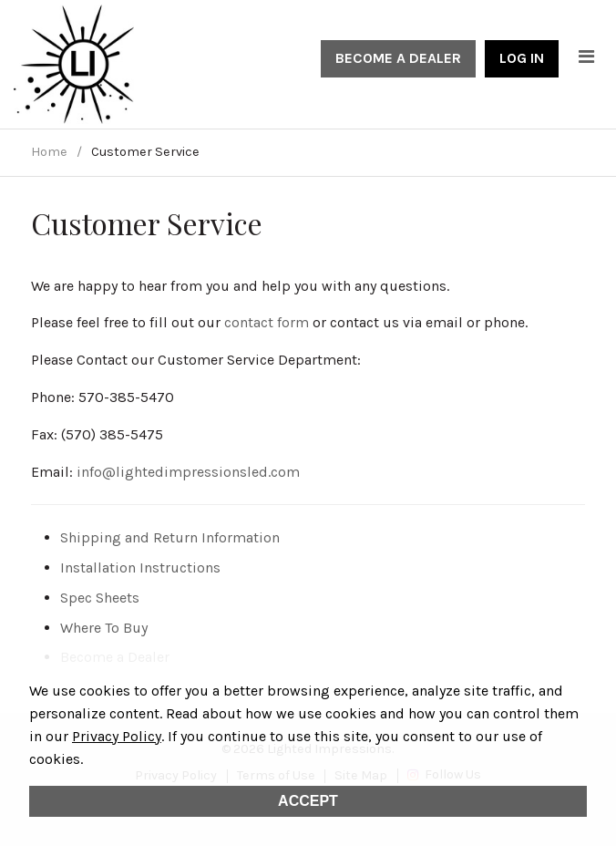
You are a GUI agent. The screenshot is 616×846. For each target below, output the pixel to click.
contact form (267, 322)
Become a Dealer (398, 58)
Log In (522, 58)
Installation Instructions (140, 567)
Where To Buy (104, 628)
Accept (308, 801)
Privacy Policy (117, 736)
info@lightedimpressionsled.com (188, 472)
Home (49, 152)
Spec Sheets (100, 598)
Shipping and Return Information (170, 537)
